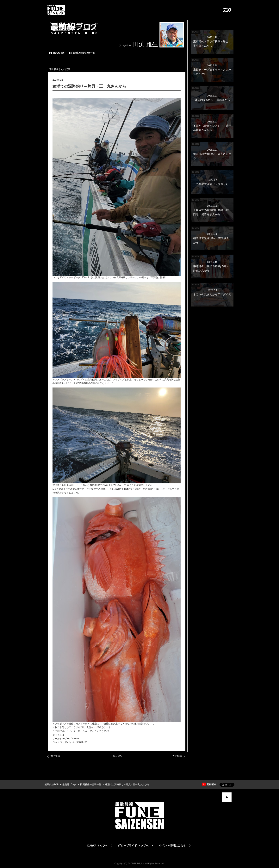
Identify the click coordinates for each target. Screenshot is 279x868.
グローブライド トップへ (133, 846)
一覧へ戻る (116, 756)
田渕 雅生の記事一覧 (84, 53)
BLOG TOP (59, 53)
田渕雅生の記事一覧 (91, 784)
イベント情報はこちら (172, 846)
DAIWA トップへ (98, 846)
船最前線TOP (52, 784)
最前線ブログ (69, 784)
